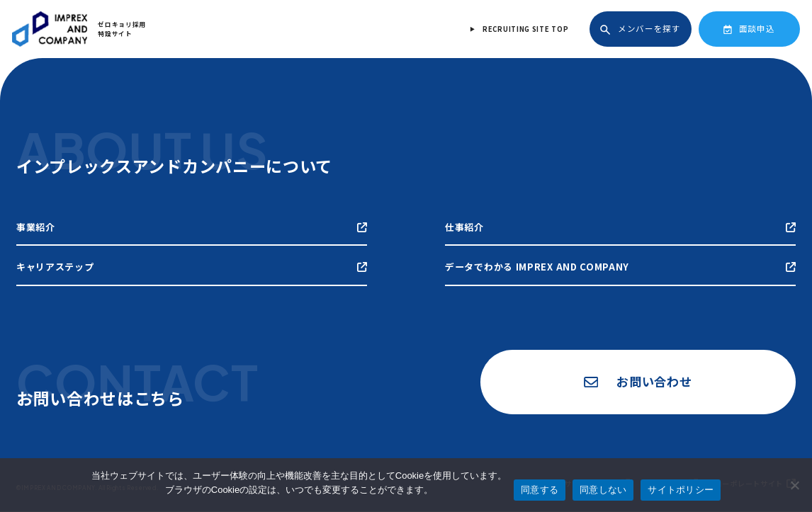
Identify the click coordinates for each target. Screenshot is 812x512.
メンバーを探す (641, 29)
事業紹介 (192, 227)
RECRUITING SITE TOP (525, 29)
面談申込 (749, 29)
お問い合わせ (637, 382)
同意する (540, 490)
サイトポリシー (681, 490)
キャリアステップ (192, 267)
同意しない (603, 490)
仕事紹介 (620, 227)
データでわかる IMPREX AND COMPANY (620, 267)
